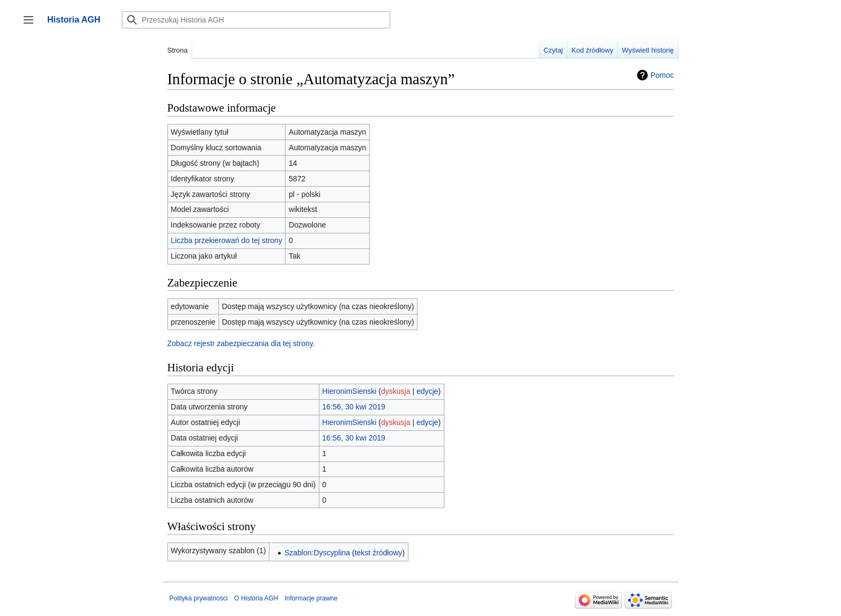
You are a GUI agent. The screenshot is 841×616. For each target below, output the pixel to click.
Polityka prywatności (199, 598)
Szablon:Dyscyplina (317, 553)
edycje (427, 391)
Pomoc (662, 75)
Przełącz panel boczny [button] (32, 25)
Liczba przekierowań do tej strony (226, 240)
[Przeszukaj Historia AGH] (256, 20)
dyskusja (396, 391)
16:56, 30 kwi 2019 (354, 407)
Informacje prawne (311, 598)
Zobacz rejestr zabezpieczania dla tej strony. (241, 343)
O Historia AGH (256, 598)
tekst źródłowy (379, 553)
